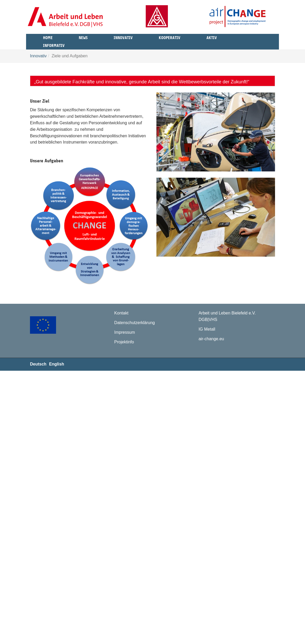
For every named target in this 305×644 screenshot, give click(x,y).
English (57, 364)
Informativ (54, 45)
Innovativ (123, 37)
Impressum (124, 332)
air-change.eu (211, 339)
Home (48, 37)
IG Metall (207, 329)
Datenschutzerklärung (135, 323)
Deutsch (38, 364)
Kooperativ (170, 37)
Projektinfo (124, 342)
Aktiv (212, 37)
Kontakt (121, 313)
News (83, 37)
